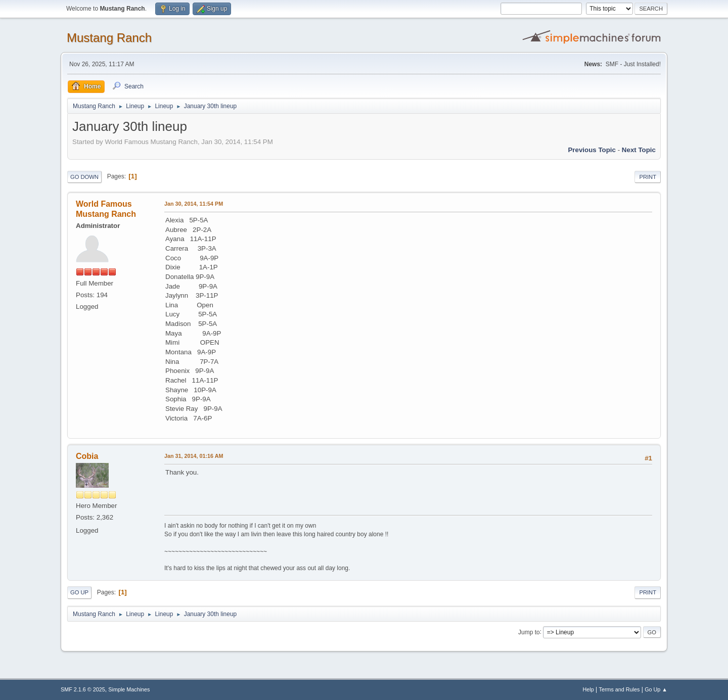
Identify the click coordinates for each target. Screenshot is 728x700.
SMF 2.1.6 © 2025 (83, 689)
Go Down (84, 177)
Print (648, 177)
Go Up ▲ (656, 689)
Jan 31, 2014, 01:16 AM (194, 456)
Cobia (87, 456)
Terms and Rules (620, 689)
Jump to (529, 632)
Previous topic (592, 150)
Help (588, 689)
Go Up (79, 592)
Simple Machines (129, 689)
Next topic (639, 150)
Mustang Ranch (109, 38)
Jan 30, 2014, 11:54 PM (194, 204)
